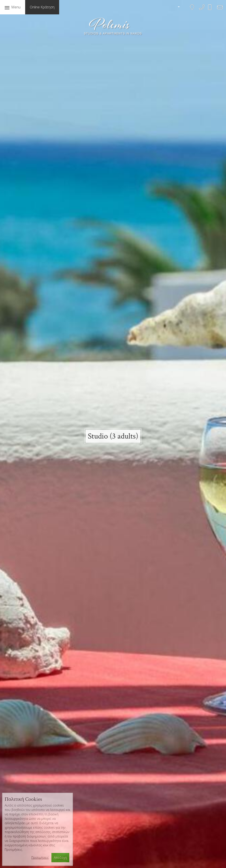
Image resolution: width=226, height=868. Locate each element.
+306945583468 (212, 9)
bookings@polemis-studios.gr (218, 10)
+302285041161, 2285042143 (200, 10)
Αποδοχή (60, 857)
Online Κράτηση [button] (42, 7)
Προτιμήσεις (40, 857)
